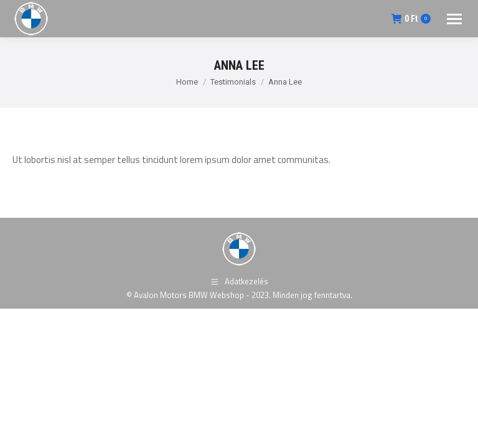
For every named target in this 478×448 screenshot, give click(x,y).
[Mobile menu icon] (454, 19)
